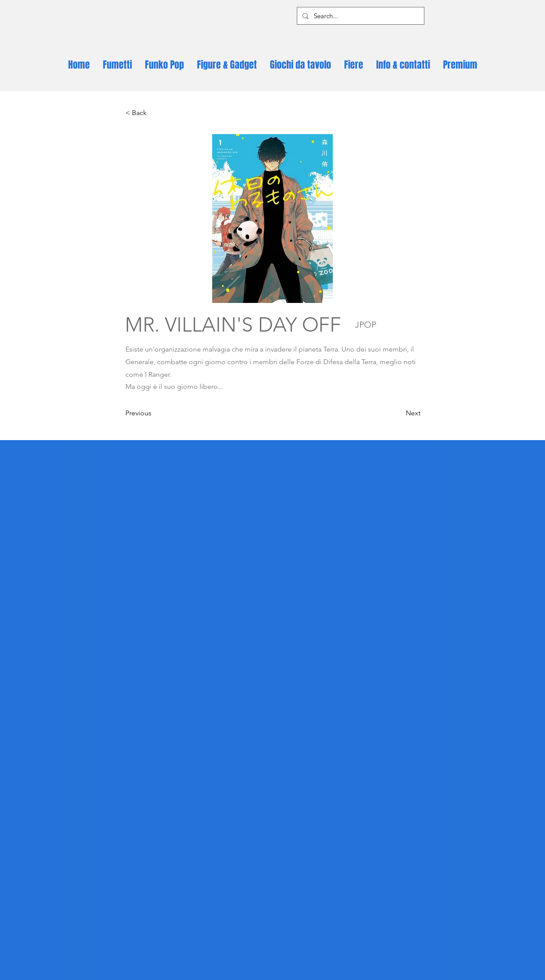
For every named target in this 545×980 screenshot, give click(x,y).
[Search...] (360, 16)
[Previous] (154, 413)
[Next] (399, 413)
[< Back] (154, 113)
